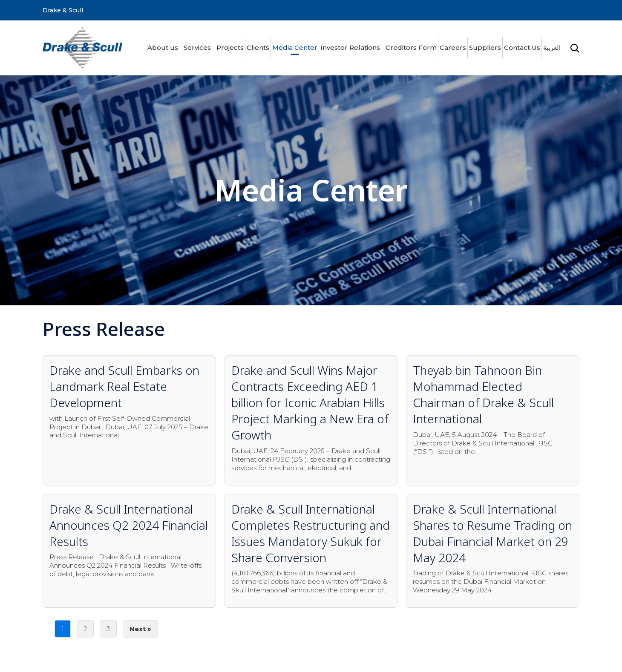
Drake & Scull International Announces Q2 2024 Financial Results (129, 525)
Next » (140, 629)
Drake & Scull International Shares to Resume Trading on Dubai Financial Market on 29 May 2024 (492, 533)
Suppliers (485, 47)
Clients (258, 47)
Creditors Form (411, 47)
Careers (453, 47)
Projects (230, 47)
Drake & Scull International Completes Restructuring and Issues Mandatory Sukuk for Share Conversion (311, 533)
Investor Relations (350, 47)
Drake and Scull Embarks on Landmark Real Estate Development (124, 386)
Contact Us (522, 47)
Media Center (295, 47)
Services (197, 47)
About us (163, 47)
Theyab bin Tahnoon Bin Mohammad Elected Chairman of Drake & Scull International (483, 394)
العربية (552, 47)
